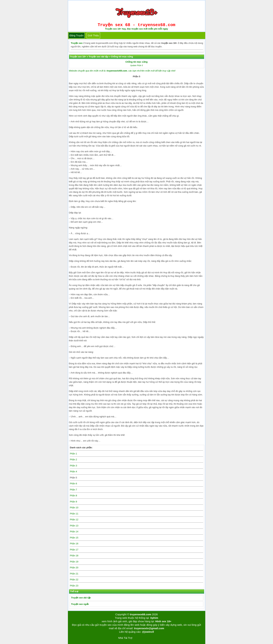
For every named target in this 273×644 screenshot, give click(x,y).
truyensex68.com (141, 614)
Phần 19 (74, 562)
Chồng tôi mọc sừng (137, 62)
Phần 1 (74, 454)
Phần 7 (74, 490)
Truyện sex (77, 43)
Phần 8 (74, 496)
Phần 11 (74, 514)
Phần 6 (74, 484)
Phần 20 (74, 568)
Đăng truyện (77, 35)
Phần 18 (74, 556)
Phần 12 (74, 520)
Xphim (154, 618)
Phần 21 (74, 574)
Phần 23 (74, 586)
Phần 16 (74, 544)
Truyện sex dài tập (81, 598)
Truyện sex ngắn (80, 604)
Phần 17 (74, 550)
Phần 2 (74, 460)
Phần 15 (74, 538)
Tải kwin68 (139, 638)
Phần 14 (74, 532)
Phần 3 (74, 466)
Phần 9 (74, 502)
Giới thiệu (93, 35)
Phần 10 (74, 508)
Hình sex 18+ (163, 621)
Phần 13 (74, 526)
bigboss (150, 638)
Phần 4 (74, 472)
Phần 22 (74, 580)
